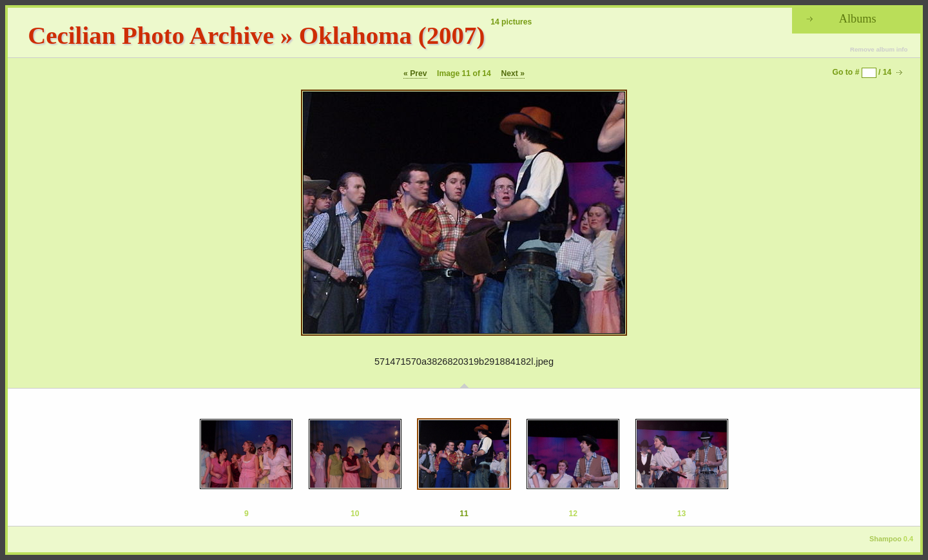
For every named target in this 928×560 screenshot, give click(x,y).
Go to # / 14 (862, 72)
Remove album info (879, 49)
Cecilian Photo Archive (151, 35)
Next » (513, 73)
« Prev (415, 73)
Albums (858, 19)
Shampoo (885, 539)
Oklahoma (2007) (392, 35)
